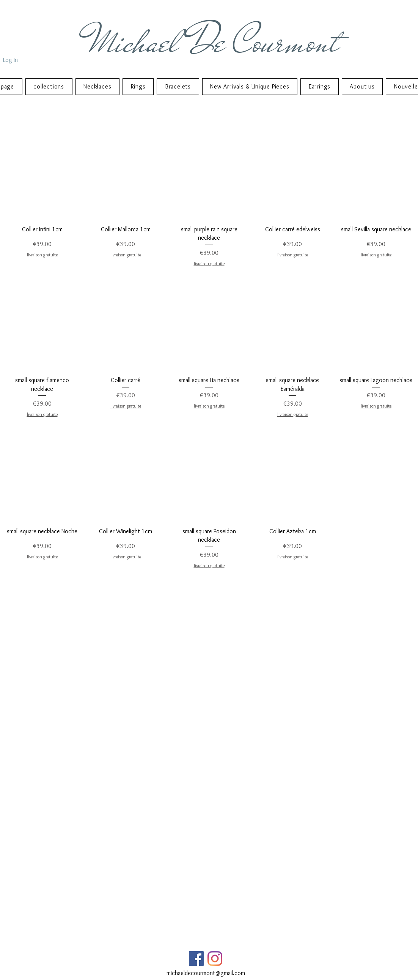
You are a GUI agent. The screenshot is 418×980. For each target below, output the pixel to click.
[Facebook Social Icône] (196, 959)
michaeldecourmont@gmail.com (206, 973)
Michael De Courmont (214, 42)
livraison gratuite (42, 255)
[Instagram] (215, 959)
